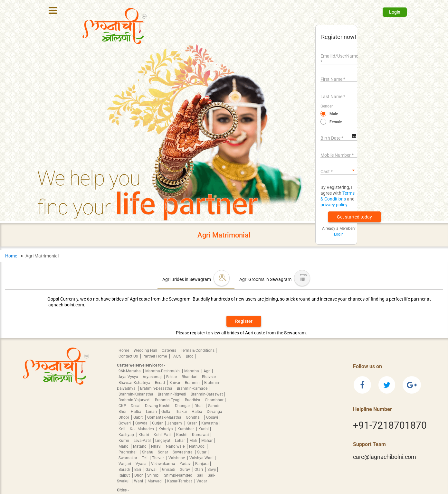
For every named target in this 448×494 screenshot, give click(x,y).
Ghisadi (169, 470)
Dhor (139, 475)
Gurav (185, 470)
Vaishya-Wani (201, 458)
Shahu (148, 452)
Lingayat (163, 441)
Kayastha (210, 423)
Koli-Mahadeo (142, 429)
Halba (137, 412)
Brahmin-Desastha (157, 388)
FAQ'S (177, 356)
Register (244, 321)
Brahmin (193, 383)
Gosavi (212, 417)
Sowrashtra (183, 452)
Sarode (214, 406)
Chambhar (214, 400)
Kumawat (200, 435)
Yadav (186, 464)
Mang (124, 446)
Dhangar (183, 406)
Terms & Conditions (198, 350)
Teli (145, 458)
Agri (207, 371)
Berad (160, 383)
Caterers (169, 350)
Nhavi (157, 446)
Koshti (182, 435)
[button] (354, 217)
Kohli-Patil (163, 435)
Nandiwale (176, 446)
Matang (140, 446)
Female (336, 122)
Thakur (181, 412)
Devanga (214, 412)
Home (11, 256)
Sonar (163, 452)
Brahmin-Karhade (192, 388)
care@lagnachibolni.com (385, 457)
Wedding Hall (146, 350)
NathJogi (197, 446)
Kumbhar (186, 429)
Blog (190, 356)
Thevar (158, 458)
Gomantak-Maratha (165, 417)
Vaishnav (177, 458)
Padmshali (129, 452)
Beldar (172, 377)
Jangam (175, 423)
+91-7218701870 (390, 425)
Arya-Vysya (129, 377)
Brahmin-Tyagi (168, 400)
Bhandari (190, 377)
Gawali (152, 470)
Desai (136, 406)
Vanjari (125, 464)
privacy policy (334, 205)
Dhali (200, 406)
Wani (139, 481)
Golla (166, 412)
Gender (327, 106)
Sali (200, 475)
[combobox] (339, 170)
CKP (123, 406)
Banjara (202, 464)
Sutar (202, 452)
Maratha (192, 371)
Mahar (207, 441)
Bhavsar (209, 377)
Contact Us (129, 356)
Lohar (180, 441)
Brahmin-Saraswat (207, 394)
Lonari (152, 412)
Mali (194, 441)
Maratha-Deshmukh (163, 371)
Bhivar (175, 383)
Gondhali (194, 417)
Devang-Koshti (158, 406)
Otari (199, 470)
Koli (122, 429)
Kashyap (127, 435)
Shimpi (154, 475)
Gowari (125, 423)
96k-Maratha (130, 371)
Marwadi (156, 481)
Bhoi (123, 412)
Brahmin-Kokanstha (136, 394)
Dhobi (124, 417)
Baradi (125, 470)
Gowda (142, 423)
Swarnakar (128, 458)
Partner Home (155, 356)
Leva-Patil (143, 441)
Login (395, 12)
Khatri (144, 435)
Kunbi (204, 429)
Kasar (192, 423)
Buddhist (193, 400)
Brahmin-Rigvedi (172, 394)
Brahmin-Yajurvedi (135, 400)
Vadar (202, 481)
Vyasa (142, 464)
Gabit (138, 417)
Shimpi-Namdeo (179, 475)
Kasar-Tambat (180, 481)
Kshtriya (166, 429)
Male (334, 114)
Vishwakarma (164, 464)
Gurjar (158, 423)
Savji (212, 470)
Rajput (125, 475)
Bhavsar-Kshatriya (135, 383)
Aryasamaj (153, 377)
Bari (138, 470)
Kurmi (124, 441)
